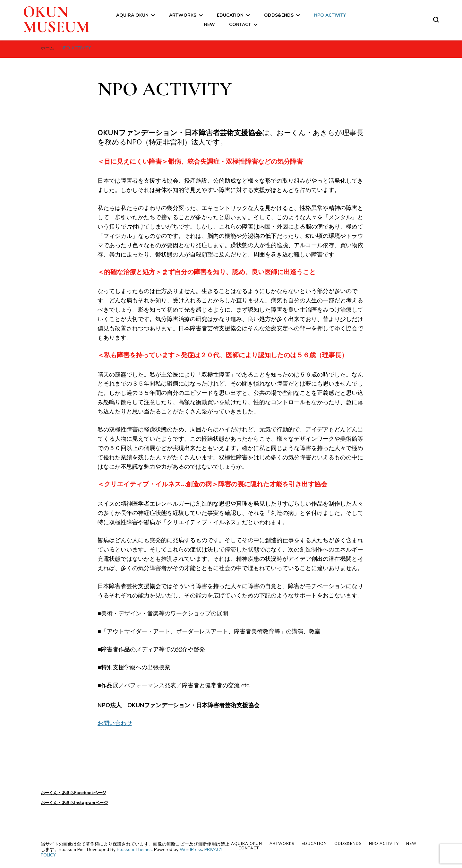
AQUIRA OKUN (132, 15)
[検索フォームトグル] (436, 20)
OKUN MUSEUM (56, 19)
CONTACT (240, 25)
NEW (210, 25)
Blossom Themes (134, 850)
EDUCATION (230, 15)
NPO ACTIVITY (330, 15)
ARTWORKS (183, 15)
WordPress (191, 850)
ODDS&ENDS (279, 15)
